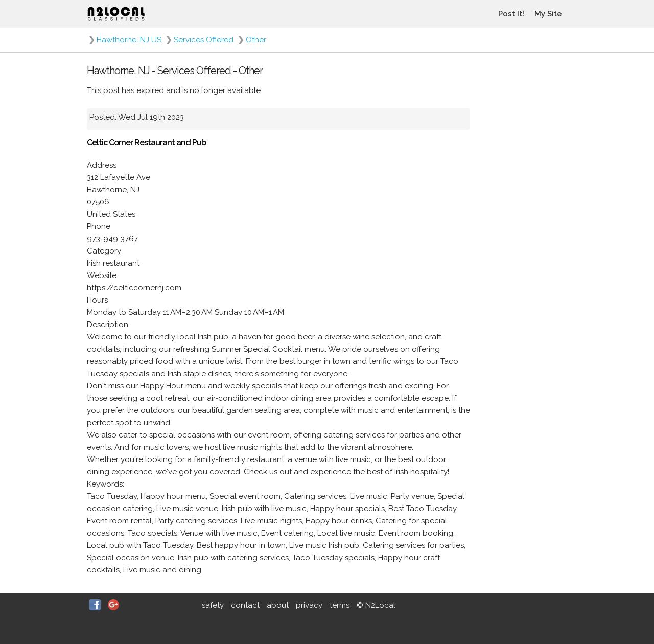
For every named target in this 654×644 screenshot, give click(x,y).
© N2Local (376, 605)
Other (256, 40)
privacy (309, 605)
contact (245, 605)
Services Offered (204, 40)
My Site (548, 14)
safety (213, 605)
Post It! (511, 14)
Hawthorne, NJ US (129, 40)
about (278, 605)
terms (340, 605)
